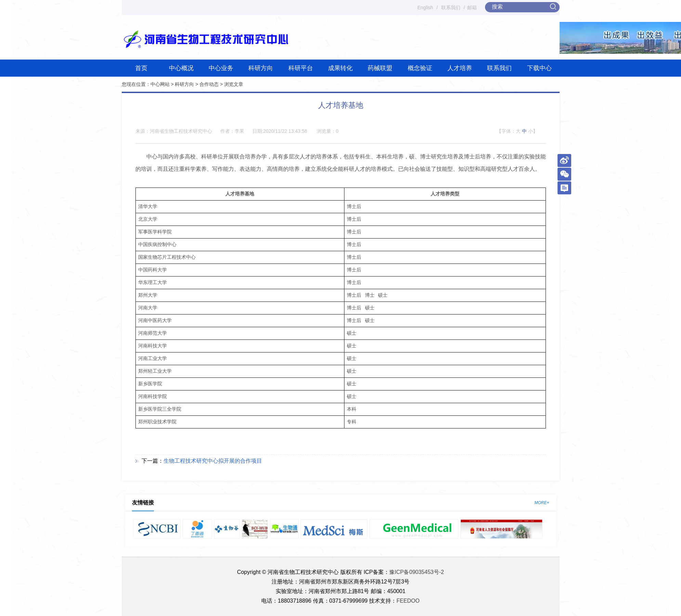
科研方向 (261, 68)
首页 (141, 68)
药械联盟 (380, 68)
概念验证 (420, 68)
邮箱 (472, 8)
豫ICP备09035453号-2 (417, 572)
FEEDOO (408, 601)
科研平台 (301, 68)
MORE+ (542, 503)
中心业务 (221, 68)
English (425, 8)
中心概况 (181, 68)
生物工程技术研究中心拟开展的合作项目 (213, 461)
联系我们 (451, 8)
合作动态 (209, 84)
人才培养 (460, 68)
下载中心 (539, 68)
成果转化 (340, 68)
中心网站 (160, 84)
